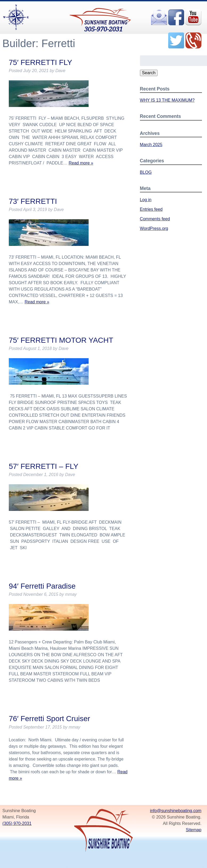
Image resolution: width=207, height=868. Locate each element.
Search (149, 73)
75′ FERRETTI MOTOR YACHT (61, 340)
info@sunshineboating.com (176, 811)
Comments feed (155, 219)
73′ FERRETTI (33, 201)
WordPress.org (154, 228)
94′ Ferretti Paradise (42, 586)
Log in (146, 200)
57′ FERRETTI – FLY (44, 466)
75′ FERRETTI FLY (40, 62)
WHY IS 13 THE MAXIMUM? (167, 100)
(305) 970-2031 (17, 823)
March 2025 (151, 145)
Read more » (81, 163)
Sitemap (194, 830)
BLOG (146, 172)
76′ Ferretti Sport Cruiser (49, 719)
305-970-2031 (104, 29)
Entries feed (151, 209)
